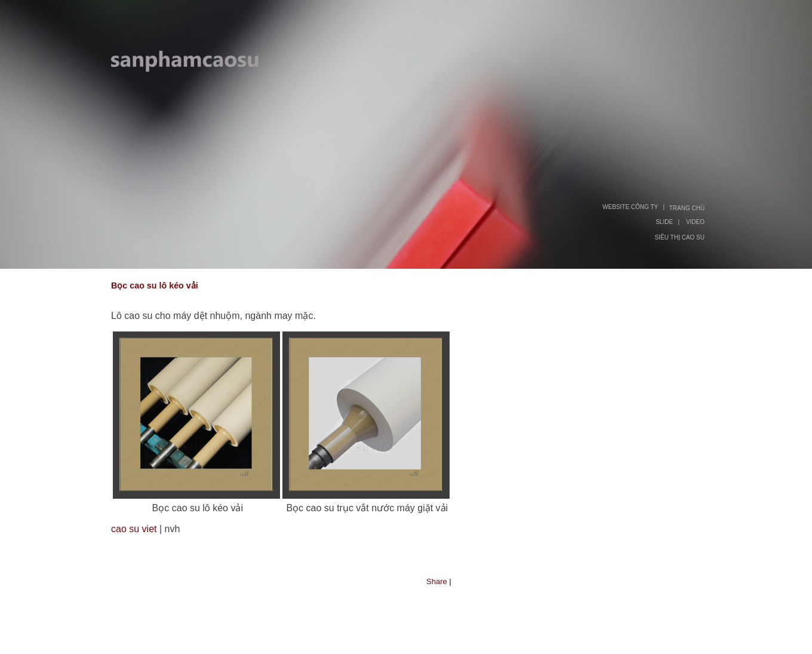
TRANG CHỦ (687, 208)
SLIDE (664, 222)
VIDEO (695, 222)
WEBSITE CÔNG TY (630, 207)
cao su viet (134, 529)
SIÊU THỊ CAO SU (680, 237)
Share (437, 581)
